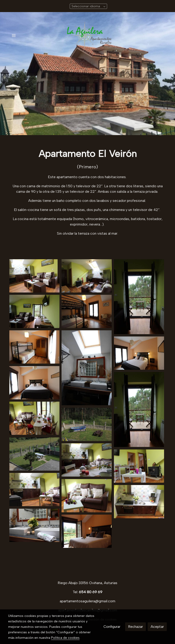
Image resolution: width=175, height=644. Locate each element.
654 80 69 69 (91, 592)
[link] (87, 35)
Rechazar (135, 627)
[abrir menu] (14, 35)
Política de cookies (65, 638)
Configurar (112, 627)
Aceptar (157, 627)
